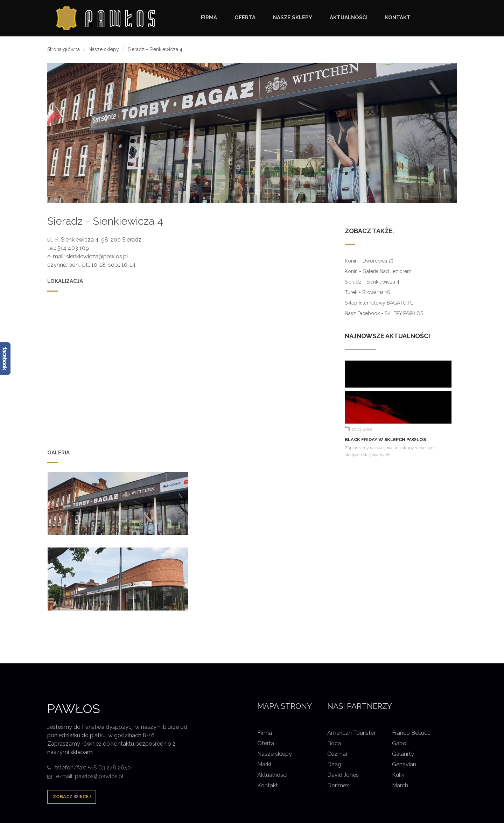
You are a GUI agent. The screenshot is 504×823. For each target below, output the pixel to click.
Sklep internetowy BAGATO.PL (379, 303)
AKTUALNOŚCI (349, 18)
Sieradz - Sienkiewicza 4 (372, 282)
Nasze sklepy (104, 49)
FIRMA (209, 18)
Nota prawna (405, 778)
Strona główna (64, 49)
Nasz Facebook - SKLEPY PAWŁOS (384, 313)
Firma (265, 657)
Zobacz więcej (72, 721)
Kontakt (268, 710)
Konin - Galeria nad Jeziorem (378, 271)
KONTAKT (398, 18)
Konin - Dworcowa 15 (369, 261)
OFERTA (245, 18)
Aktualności (272, 699)
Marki (264, 689)
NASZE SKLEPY (293, 18)
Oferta (266, 668)
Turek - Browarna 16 (367, 292)
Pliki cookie (443, 778)
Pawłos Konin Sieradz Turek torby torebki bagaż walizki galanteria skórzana (191, 768)
